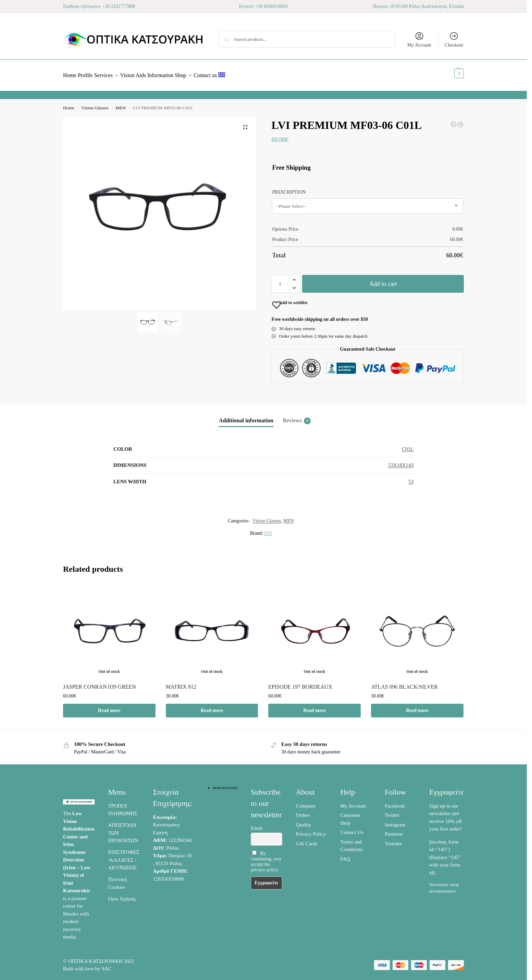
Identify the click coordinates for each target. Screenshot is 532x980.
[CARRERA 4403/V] (454, 121)
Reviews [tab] (297, 417)
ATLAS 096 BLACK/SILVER (404, 683)
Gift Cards (307, 840)
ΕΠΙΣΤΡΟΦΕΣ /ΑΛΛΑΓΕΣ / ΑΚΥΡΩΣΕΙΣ (124, 856)
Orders (303, 811)
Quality (304, 821)
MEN (121, 104)
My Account (419, 39)
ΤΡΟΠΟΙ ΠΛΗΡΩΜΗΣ (123, 806)
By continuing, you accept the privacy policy (266, 858)
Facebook (395, 802)
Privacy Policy (311, 830)
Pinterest (394, 830)
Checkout (454, 39)
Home (69, 104)
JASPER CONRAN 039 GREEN (100, 683)
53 (411, 478)
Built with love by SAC (87, 965)
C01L (408, 445)
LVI (268, 529)
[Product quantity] (280, 280)
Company (306, 802)
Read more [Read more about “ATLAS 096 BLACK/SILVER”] (417, 707)
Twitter (392, 811)
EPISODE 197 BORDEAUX (300, 683)
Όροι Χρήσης (122, 895)
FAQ (345, 855)
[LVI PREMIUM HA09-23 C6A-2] (460, 121)
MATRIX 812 (181, 683)
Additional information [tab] (246, 417)
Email (256, 825)
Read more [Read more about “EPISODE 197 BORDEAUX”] (314, 707)
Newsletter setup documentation (444, 884)
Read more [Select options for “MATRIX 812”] (212, 707)
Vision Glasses (95, 104)
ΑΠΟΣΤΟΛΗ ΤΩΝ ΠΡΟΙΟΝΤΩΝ (123, 829)
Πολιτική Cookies (118, 879)
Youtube (393, 840)
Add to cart (383, 280)
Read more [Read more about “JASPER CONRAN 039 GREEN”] (109, 707)
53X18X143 (401, 461)
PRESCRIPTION (289, 188)
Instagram (395, 821)
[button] (451, 73)
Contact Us (352, 828)
